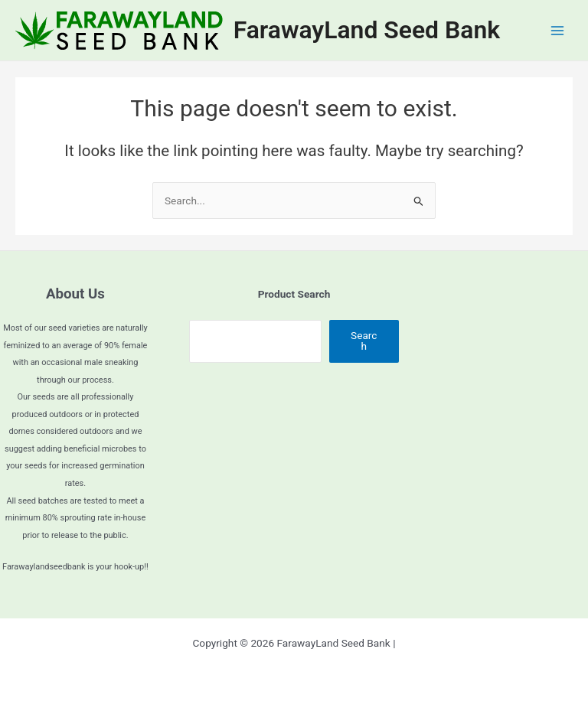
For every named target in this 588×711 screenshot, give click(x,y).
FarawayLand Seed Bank (367, 30)
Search (364, 341)
